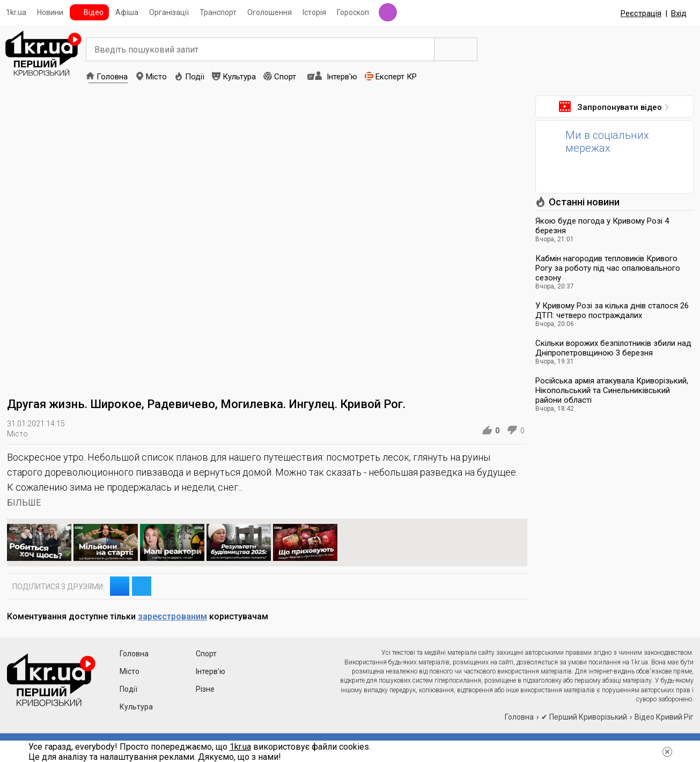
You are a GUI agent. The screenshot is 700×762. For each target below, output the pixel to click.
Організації (169, 12)
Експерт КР (396, 77)
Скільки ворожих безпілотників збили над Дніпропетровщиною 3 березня (613, 348)
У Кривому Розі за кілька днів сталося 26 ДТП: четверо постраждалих (612, 310)
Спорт (285, 77)
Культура (239, 77)
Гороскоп (353, 12)
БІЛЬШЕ (24, 503)
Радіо (388, 12)
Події (195, 77)
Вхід (679, 13)
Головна (112, 77)
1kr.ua (16, 12)
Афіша (127, 12)
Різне (205, 689)
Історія (314, 12)
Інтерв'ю (342, 77)
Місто (156, 77)
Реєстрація (641, 13)
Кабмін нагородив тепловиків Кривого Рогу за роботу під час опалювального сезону (608, 268)
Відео (94, 12)
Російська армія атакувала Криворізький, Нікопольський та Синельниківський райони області (612, 390)
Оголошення (270, 12)
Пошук (456, 49)
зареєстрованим (172, 616)
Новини (50, 12)
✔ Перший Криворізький (584, 717)
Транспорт (218, 12)
